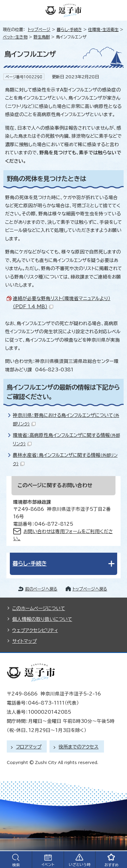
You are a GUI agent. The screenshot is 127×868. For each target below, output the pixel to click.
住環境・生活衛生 (103, 29)
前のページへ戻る (41, 589)
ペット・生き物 (15, 37)
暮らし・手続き (69, 29)
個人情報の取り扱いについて (42, 619)
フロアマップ (29, 747)
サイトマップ (24, 641)
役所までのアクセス (79, 747)
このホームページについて (39, 608)
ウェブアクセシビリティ (35, 630)
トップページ (39, 29)
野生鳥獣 (42, 37)
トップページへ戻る (90, 589)
